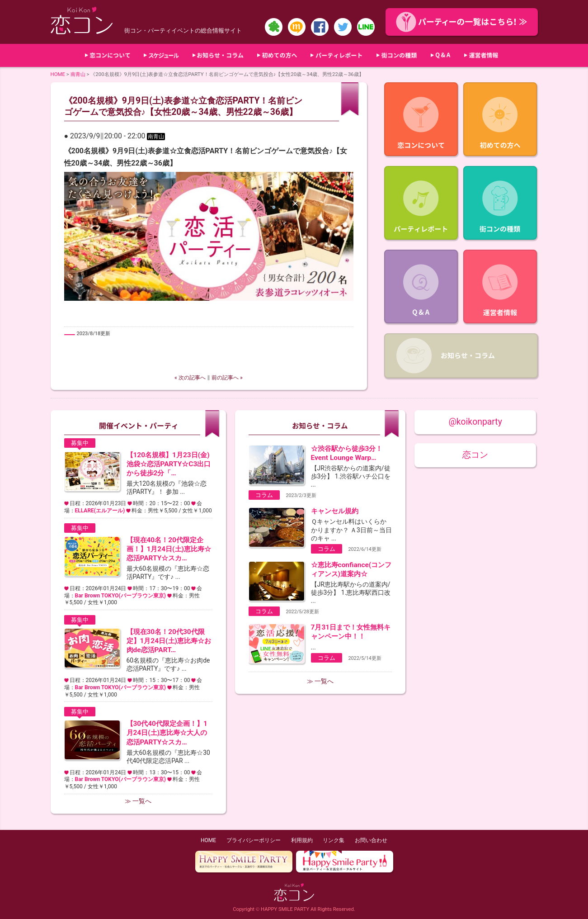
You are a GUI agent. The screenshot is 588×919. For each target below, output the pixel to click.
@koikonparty (475, 422)
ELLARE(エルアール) (100, 511)
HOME (58, 74)
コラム (264, 495)
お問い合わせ (371, 840)
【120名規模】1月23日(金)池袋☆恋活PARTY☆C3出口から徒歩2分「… (169, 464)
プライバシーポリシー (254, 840)
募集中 (80, 443)
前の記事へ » (227, 378)
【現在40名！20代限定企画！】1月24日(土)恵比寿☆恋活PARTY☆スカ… (169, 549)
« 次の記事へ (190, 378)
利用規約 (302, 840)
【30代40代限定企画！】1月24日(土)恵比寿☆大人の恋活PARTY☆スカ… (167, 733)
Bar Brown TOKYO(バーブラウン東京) (120, 596)
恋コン (475, 455)
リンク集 (334, 840)
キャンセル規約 (335, 511)
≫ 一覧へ (138, 801)
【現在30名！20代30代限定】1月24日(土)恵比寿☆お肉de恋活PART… (169, 641)
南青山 (78, 74)
